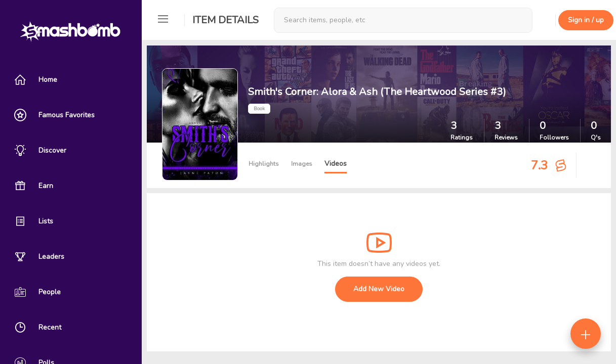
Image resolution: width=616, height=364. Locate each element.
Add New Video (379, 289)
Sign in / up (586, 20)
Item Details (225, 20)
